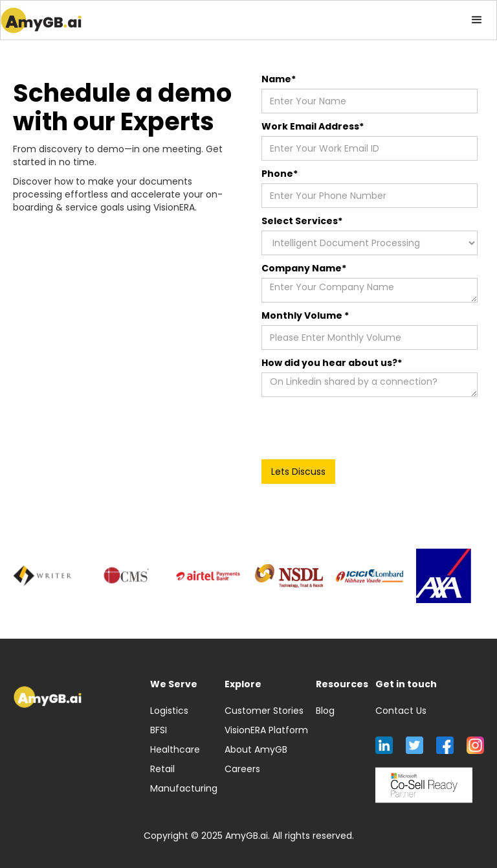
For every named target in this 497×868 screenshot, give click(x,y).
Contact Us (401, 711)
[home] (41, 20)
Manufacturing (184, 788)
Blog (325, 711)
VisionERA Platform (266, 730)
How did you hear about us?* (332, 363)
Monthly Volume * (305, 315)
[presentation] (360, 429)
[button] (477, 20)
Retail (162, 769)
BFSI (159, 730)
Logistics (169, 711)
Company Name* (304, 268)
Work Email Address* (313, 126)
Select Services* (302, 221)
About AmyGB (256, 749)
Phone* (280, 174)
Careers (242, 769)
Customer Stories (264, 711)
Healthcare (175, 749)
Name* (279, 79)
